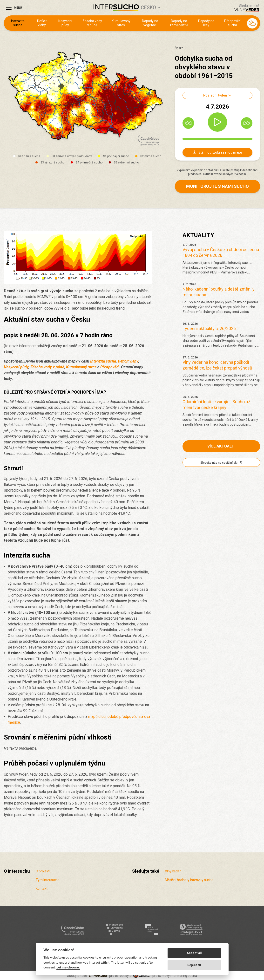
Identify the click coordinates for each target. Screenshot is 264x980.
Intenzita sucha (18, 23)
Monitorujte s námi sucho (217, 186)
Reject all (194, 965)
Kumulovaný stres (121, 23)
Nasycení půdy (65, 23)
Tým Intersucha (48, 880)
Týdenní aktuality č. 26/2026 (209, 328)
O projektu (44, 871)
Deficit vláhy (42, 23)
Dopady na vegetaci (150, 23)
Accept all (194, 953)
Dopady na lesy (206, 23)
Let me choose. (68, 967)
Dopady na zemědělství (179, 23)
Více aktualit (221, 446)
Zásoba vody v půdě (92, 23)
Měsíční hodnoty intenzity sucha (189, 880)
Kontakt (42, 889)
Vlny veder (173, 871)
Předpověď (110, 367)
